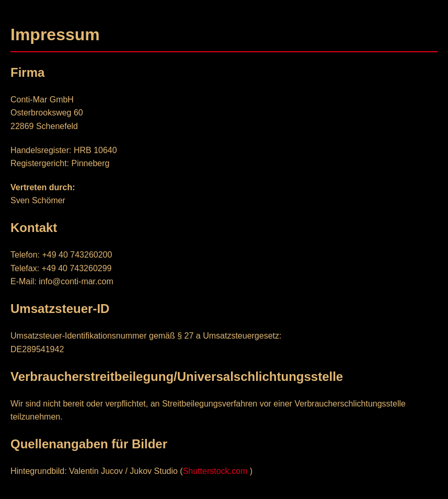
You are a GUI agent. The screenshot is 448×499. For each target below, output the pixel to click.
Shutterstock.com (215, 471)
